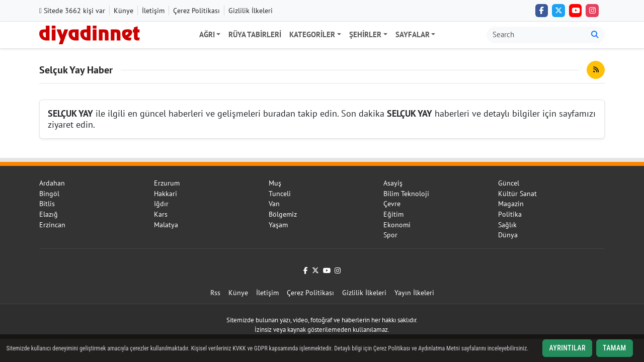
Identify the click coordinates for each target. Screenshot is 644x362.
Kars (161, 214)
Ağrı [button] (207, 34)
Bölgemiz (283, 214)
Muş (275, 183)
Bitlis (47, 204)
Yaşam (278, 225)
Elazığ (49, 214)
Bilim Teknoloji (406, 194)
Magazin (511, 204)
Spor (390, 235)
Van (274, 204)
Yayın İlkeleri (414, 293)
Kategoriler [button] (312, 34)
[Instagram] (592, 11)
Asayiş (393, 183)
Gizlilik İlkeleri (251, 11)
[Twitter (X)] (558, 11)
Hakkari (166, 194)
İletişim (153, 11)
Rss (215, 293)
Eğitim (393, 214)
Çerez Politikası (196, 11)
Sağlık (507, 225)
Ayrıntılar (567, 348)
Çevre (392, 204)
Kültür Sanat (517, 194)
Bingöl (49, 194)
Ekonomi (397, 225)
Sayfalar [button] (413, 34)
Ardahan (52, 183)
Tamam (615, 348)
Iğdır (161, 204)
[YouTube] (576, 11)
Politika (510, 214)
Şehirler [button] (365, 34)
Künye (124, 11)
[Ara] (595, 35)
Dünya (508, 235)
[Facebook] (542, 11)
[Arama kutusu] (536, 35)
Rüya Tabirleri (255, 34)
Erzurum (167, 183)
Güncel (509, 183)
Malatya (166, 225)
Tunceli (280, 194)
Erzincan (52, 225)
